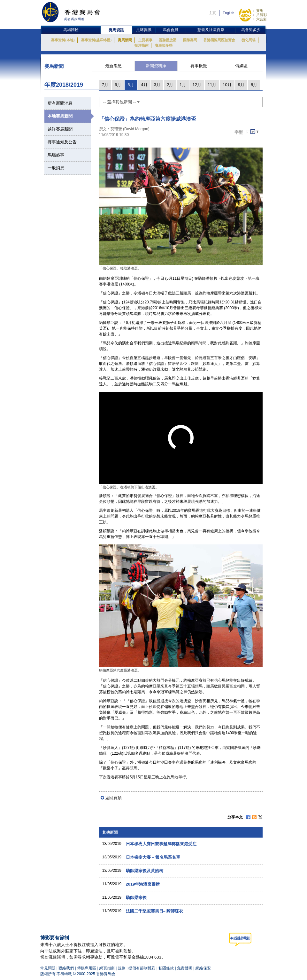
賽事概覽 (199, 66)
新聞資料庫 (156, 66)
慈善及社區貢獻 (211, 30)
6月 (118, 85)
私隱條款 (166, 968)
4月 (144, 85)
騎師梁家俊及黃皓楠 (145, 871)
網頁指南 (107, 968)
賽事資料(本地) (63, 40)
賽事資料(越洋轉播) (96, 40)
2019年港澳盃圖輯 (143, 884)
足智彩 (261, 15)
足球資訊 (144, 30)
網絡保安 (203, 968)
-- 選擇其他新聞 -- (121, 102)
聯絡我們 (66, 968)
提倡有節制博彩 (142, 968)
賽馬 (260, 11)
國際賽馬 (190, 40)
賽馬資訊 (116, 30)
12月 (197, 85)
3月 (157, 85)
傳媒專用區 (87, 968)
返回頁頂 (113, 798)
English (228, 13)
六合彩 (261, 19)
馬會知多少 (251, 30)
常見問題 (48, 968)
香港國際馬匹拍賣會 (219, 40)
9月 (241, 85)
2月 (170, 85)
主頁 (212, 13)
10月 (227, 85)
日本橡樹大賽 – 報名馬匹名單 (153, 857)
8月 (254, 85)
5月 (131, 85)
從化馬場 (249, 40)
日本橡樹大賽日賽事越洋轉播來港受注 (161, 844)
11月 (212, 85)
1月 (183, 85)
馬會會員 (171, 30)
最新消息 (113, 66)
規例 (122, 968)
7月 (105, 85)
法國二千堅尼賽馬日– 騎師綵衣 (155, 911)
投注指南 (142, 45)
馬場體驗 (71, 30)
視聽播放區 (168, 40)
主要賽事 (145, 40)
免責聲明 (185, 968)
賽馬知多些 (164, 45)
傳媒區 (241, 66)
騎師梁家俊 (136, 898)
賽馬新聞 (125, 40)
